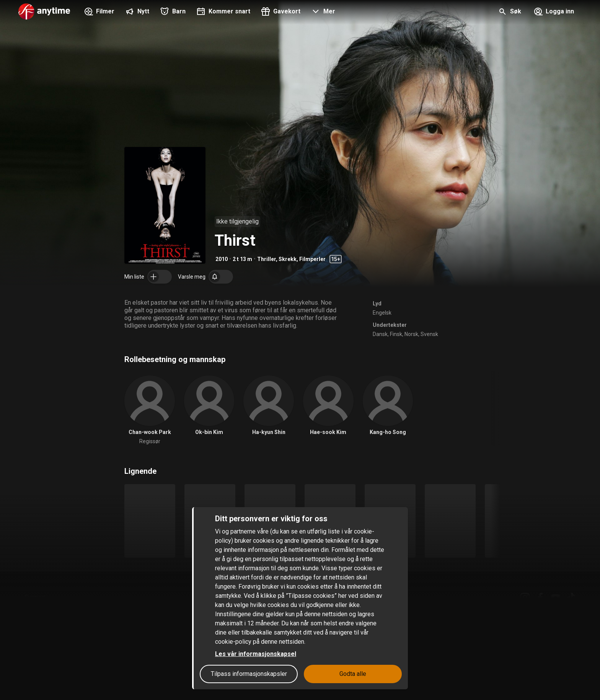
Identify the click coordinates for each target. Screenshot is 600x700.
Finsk (396, 334)
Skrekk (288, 259)
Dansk (380, 334)
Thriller (267, 259)
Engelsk (382, 313)
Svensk (429, 334)
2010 (222, 259)
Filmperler (312, 259)
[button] (322, 12)
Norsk (411, 334)
